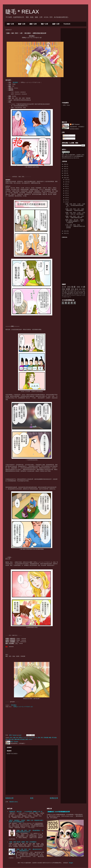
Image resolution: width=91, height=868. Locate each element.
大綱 (14, 738)
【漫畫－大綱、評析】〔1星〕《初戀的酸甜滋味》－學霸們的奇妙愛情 (74, 210)
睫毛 (72, 155)
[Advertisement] (75, 41)
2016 (11, 738)
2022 (65, 173)
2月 (66, 200)
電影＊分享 (44, 24)
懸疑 (72, 293)
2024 (65, 169)
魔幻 (69, 297)
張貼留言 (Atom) (14, 802)
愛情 (10, 739)
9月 (66, 184)
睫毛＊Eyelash (76, 124)
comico (30, 739)
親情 (27, 739)
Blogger (71, 863)
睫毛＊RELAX (22, 12)
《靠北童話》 (14, 705)
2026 (65, 164)
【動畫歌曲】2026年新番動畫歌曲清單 (58, 812)
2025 (65, 166)
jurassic (73, 295)
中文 (81, 294)
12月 (67, 180)
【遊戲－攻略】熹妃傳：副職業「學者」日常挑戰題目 (23, 842)
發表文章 (66, 136)
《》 (15, 82)
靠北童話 (23, 739)
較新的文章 (10, 798)
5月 (66, 193)
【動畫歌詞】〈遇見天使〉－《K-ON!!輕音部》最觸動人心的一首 (26, 812)
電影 (84, 291)
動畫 (74, 287)
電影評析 (69, 294)
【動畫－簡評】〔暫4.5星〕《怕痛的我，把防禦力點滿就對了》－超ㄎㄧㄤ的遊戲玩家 (75, 221)
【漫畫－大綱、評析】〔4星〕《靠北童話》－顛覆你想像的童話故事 (74, 217)
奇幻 (42, 738)
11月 (67, 182)
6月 (66, 191)
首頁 (32, 798)
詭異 (84, 295)
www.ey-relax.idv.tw (74, 158)
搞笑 (13, 739)
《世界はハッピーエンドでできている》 (23, 707)
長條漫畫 (46, 738)
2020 (65, 178)
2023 (65, 171)
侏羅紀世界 (79, 295)
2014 (83, 289)
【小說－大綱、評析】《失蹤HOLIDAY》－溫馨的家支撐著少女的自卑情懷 (75, 226)
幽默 (50, 738)
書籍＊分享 (33, 24)
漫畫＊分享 (10, 24)
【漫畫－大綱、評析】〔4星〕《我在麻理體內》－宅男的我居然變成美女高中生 (30, 831)
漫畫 (16, 739)
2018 (65, 233)
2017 (63, 294)
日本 (17, 738)
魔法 (66, 293)
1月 (66, 202)
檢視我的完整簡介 (75, 129)
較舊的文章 (54, 798)
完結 (39, 738)
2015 (78, 291)
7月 (66, 189)
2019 (65, 231)
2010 (69, 295)
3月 (66, 198)
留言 (65, 138)
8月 (66, 186)
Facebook (67, 24)
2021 (65, 175)
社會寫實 (76, 294)
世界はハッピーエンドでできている (28, 738)
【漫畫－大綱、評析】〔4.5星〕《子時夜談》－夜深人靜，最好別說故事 (75, 213)
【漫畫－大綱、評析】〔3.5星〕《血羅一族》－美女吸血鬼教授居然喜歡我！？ (75, 205)
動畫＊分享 (22, 24)
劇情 (18, 739)
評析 (7, 739)
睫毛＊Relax (67, 105)
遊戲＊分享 (56, 24)
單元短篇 (54, 738)
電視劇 (65, 297)
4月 (66, 195)
